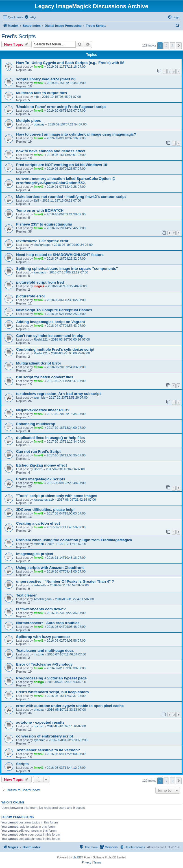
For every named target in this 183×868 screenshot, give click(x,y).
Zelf (36, 200)
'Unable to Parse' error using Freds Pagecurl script (61, 107)
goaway (39, 124)
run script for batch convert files (45, 377)
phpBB (77, 857)
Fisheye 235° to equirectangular (44, 224)
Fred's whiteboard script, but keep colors (52, 692)
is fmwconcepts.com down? (41, 609)
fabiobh (39, 544)
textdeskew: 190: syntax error (42, 241)
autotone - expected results (40, 722)
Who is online (13, 802)
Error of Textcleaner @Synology (44, 664)
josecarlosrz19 (44, 500)
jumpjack (40, 272)
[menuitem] (30, 17)
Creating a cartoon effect (38, 523)
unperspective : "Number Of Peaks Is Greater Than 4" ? (65, 581)
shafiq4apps (42, 245)
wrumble (40, 397)
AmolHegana (43, 599)
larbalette (40, 585)
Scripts (22, 764)
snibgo (39, 682)
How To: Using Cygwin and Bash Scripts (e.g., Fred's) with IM (70, 63)
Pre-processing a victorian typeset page (51, 678)
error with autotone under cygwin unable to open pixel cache (70, 706)
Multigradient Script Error (39, 363)
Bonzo (38, 469)
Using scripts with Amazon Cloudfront (50, 568)
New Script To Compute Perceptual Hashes (54, 310)
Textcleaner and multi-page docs (45, 651)
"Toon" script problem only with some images (57, 496)
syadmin (39, 740)
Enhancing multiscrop (36, 424)
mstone (39, 654)
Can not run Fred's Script (38, 451)
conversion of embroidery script (45, 736)
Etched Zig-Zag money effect (42, 465)
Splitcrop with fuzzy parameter (43, 637)
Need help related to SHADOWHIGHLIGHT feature (60, 255)
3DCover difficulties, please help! (45, 510)
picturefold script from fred (40, 282)
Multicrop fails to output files (42, 93)
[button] (179, 46)
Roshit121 (41, 339)
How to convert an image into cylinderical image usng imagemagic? (76, 134)
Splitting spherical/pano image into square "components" (67, 269)
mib (36, 97)
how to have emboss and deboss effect (51, 151)
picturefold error (31, 296)
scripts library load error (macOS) (46, 79)
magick (39, 286)
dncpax (39, 710)
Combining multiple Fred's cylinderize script (55, 349)
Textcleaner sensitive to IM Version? (48, 750)
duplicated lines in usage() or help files (50, 438)
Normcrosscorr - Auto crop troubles (48, 623)
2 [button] (166, 46)
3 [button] (172, 46)
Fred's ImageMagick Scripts (41, 479)
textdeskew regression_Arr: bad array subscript (58, 394)
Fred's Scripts (19, 36)
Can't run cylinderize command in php (50, 336)
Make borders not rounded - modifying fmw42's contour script (71, 197)
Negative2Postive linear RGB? (43, 410)
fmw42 (38, 67)
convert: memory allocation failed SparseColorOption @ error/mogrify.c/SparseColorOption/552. (66, 181)
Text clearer (26, 595)
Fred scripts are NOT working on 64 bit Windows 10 (62, 165)
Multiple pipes (29, 121)
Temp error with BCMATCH (40, 210)
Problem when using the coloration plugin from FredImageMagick (74, 540)
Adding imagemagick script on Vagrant (51, 322)
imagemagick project (35, 554)
